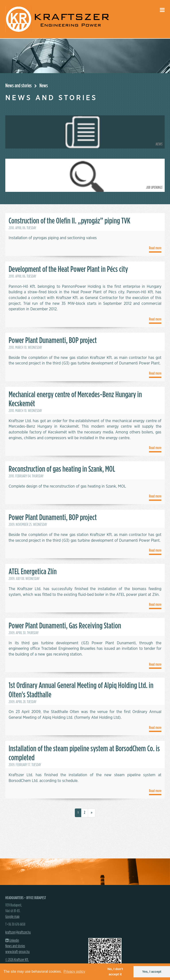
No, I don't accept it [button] (115, 972)
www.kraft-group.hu (17, 952)
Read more (155, 248)
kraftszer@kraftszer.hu (18, 932)
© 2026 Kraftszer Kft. (17, 960)
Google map (12, 917)
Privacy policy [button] (74, 971)
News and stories (18, 86)
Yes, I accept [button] (152, 972)
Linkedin (14, 941)
